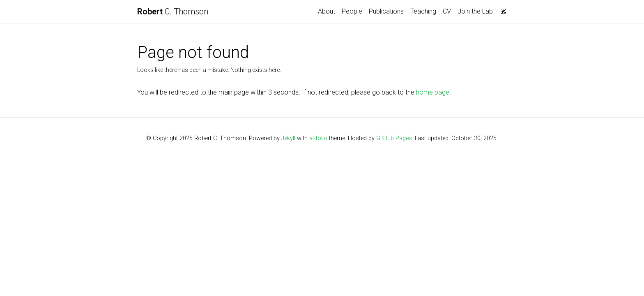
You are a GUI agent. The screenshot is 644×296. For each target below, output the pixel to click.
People (352, 11)
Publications (386, 11)
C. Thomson (173, 12)
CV (447, 11)
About (327, 11)
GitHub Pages (394, 138)
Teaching (423, 11)
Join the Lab (475, 11)
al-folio (318, 138)
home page (433, 92)
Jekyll (288, 138)
